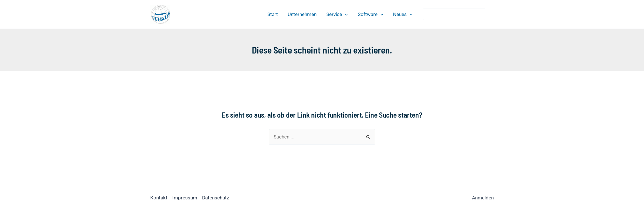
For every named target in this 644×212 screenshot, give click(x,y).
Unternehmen (302, 14)
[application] (345, 14)
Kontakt (159, 198)
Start (273, 14)
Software (371, 14)
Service (337, 14)
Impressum (185, 198)
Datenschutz (216, 198)
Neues (403, 14)
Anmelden (483, 198)
